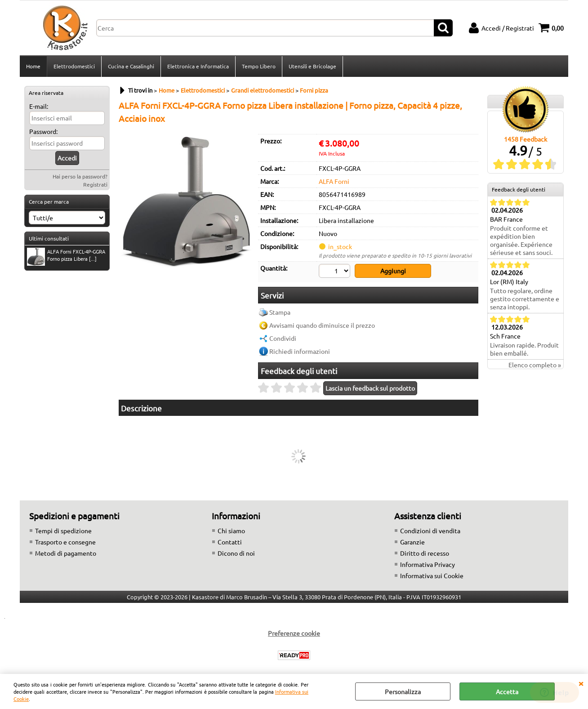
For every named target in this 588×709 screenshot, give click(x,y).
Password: (43, 131)
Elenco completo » (535, 365)
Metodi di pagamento (66, 553)
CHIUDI (581, 683)
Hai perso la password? (80, 176)
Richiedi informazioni (300, 351)
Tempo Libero (259, 66)
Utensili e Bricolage (312, 66)
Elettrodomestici (74, 66)
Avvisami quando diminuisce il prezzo (322, 325)
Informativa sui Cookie (432, 575)
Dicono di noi (236, 553)
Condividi (283, 338)
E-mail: (39, 106)
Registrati (95, 184)
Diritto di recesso (425, 553)
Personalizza (403, 691)
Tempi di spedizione (63, 531)
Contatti (230, 542)
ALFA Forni (334, 181)
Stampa (280, 312)
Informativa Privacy (428, 564)
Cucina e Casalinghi (131, 66)
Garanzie (412, 542)
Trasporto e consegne (65, 542)
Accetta (507, 691)
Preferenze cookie (294, 633)
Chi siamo (231, 531)
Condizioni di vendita (430, 531)
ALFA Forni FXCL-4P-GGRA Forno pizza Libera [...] (66, 256)
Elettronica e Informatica (198, 66)
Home (33, 66)
